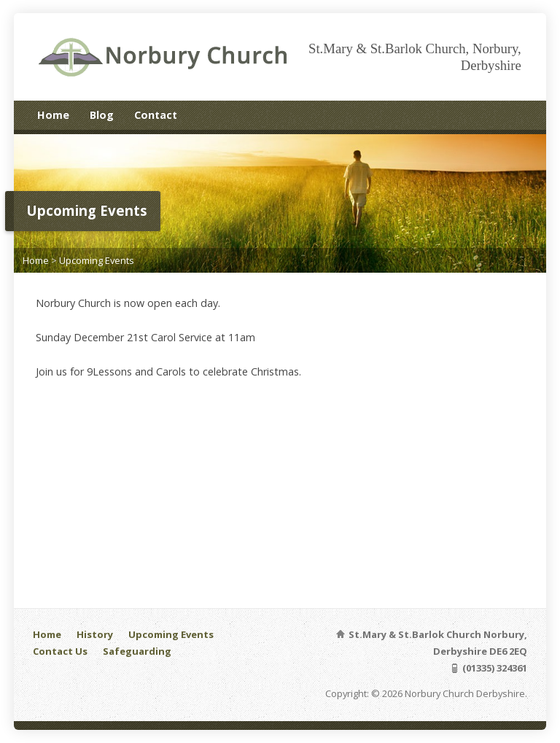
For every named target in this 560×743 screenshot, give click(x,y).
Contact (156, 115)
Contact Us (60, 651)
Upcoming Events (97, 260)
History (95, 634)
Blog (102, 115)
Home (53, 115)
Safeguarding (137, 651)
